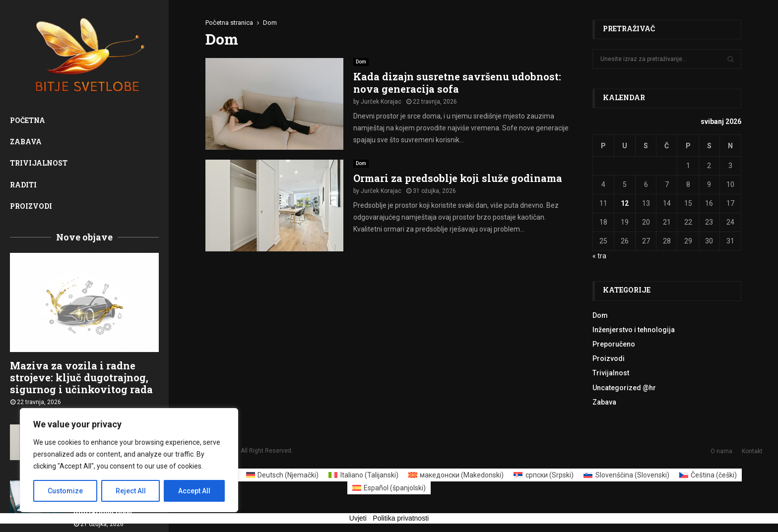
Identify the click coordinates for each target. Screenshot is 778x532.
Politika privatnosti (401, 518)
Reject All (131, 491)
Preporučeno (614, 344)
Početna (28, 120)
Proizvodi (31, 206)
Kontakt (752, 451)
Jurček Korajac (381, 102)
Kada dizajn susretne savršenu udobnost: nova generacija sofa (457, 83)
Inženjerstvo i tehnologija (634, 330)
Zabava (26, 142)
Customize (65, 491)
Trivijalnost (39, 163)
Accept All (194, 491)
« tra (599, 256)
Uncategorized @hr (624, 388)
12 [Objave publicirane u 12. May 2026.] (625, 203)
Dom (361, 62)
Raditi (23, 185)
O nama (721, 451)
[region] (129, 460)
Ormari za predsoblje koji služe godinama (458, 178)
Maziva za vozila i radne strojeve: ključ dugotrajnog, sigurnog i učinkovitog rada (81, 377)
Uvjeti (358, 518)
